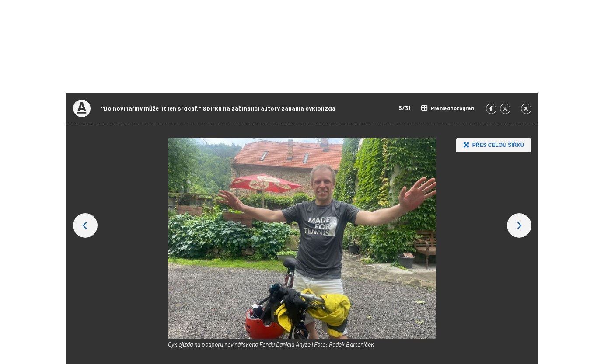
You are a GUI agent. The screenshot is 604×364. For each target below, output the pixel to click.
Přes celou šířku (493, 145)
